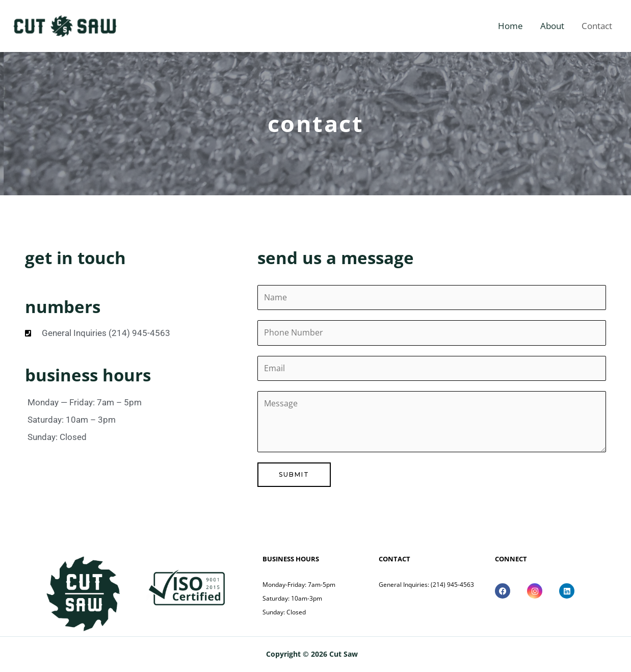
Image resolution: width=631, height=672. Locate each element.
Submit (294, 475)
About (552, 26)
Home (510, 26)
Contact (597, 26)
